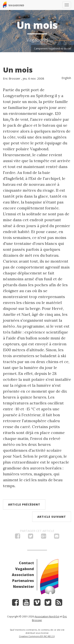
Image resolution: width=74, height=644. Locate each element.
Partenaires (23, 581)
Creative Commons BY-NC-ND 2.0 (37, 636)
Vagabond (25, 569)
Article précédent (24, 504)
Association (23, 575)
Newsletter (23, 586)
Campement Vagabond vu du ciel (52, 49)
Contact (26, 563)
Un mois (18, 70)
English (66, 78)
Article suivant (52, 517)
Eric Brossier (12, 78)
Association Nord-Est (47, 616)
